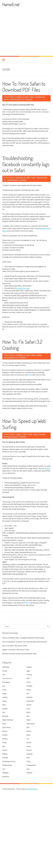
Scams (29, 746)
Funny (4, 690)
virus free (27, 603)
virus (28, 769)
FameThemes (33, 789)
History (4, 701)
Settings (5, 754)
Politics (29, 731)
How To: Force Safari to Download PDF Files (24, 87)
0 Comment (22, 357)
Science (5, 750)
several (48, 468)
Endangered (6, 682)
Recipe (4, 743)
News (4, 724)
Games (29, 690)
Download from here (22, 288)
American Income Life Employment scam (23, 654)
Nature (29, 720)
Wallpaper (5, 773)
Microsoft (42, 434)
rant (28, 739)
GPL (28, 694)
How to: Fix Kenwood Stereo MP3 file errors (33, 642)
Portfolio (5, 735)
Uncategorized (31, 765)
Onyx (30, 375)
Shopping (30, 754)
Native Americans (8, 720)
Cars (4, 675)
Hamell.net (11, 4)
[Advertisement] (22, 33)
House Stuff (30, 701)
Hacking (6, 99)
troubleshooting (12, 180)
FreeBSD (29, 686)
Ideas (4, 705)
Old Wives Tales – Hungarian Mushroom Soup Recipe (26, 638)
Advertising (6, 667)
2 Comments (22, 180)
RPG (4, 746)
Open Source (6, 728)
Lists (4, 712)
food (4, 686)
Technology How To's (17, 99)
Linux (28, 709)
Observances (31, 724)
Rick (12, 97)
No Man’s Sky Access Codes (17, 646)
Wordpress (6, 777)
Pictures (5, 731)
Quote (28, 735)
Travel (28, 762)
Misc (28, 716)
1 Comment (28, 99)
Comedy (29, 675)
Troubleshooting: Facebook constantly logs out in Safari (26, 164)
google (4, 694)
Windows (29, 773)
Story (28, 758)
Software (5, 758)
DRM (28, 679)
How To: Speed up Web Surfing (24, 424)
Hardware (30, 697)
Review (29, 743)
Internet (35, 434)
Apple (32, 97)
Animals (5, 671)
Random (5, 739)
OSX (28, 728)
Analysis (29, 667)
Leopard (39, 355)
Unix (4, 769)
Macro (28, 712)
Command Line (40, 97)
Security (29, 750)
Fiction (29, 682)
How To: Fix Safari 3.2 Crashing (22, 345)
